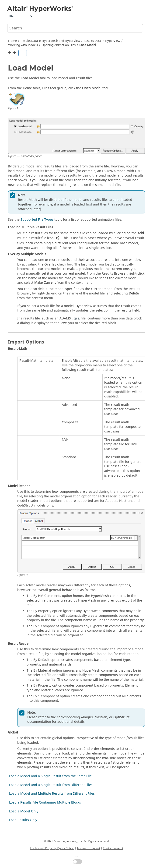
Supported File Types (37, 220)
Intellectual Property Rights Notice (52, 848)
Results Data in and (50, 41)
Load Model (88, 45)
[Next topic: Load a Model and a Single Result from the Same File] (15, 53)
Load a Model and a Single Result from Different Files (51, 785)
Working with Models (23, 45)
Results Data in (102, 41)
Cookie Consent (113, 848)
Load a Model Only (24, 811)
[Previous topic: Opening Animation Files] (10, 53)
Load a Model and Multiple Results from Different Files (52, 794)
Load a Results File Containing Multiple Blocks (45, 802)
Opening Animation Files (59, 45)
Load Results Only (23, 820)
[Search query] (75, 28)
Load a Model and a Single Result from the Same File (50, 776)
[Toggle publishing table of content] (23, 53)
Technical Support (88, 848)
